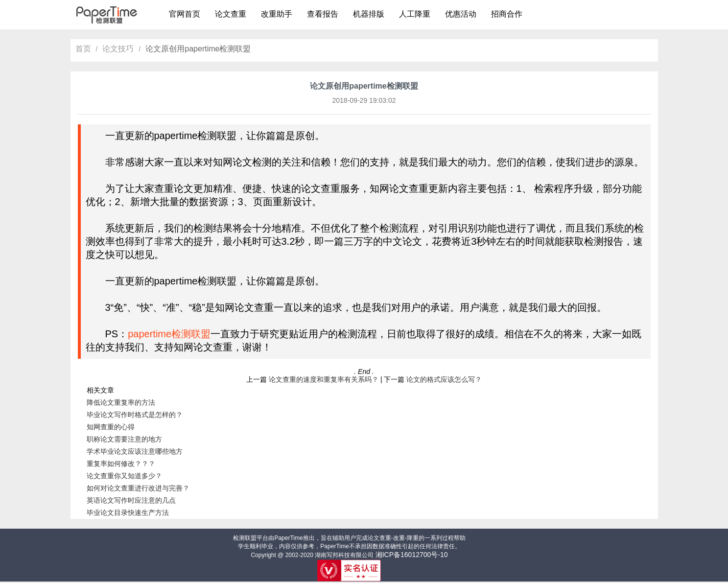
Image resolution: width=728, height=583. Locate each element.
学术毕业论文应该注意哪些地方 (135, 451)
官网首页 (185, 14)
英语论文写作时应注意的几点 (131, 500)
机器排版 (369, 14)
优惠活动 (461, 14)
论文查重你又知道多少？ (124, 476)
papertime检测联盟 (169, 334)
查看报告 (323, 14)
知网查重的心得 (111, 427)
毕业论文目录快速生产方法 (128, 513)
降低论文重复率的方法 (121, 402)
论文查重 (231, 14)
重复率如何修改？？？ (121, 464)
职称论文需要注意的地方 (124, 439)
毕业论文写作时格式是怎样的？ (135, 415)
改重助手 (277, 14)
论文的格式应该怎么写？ (444, 379)
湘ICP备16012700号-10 (412, 555)
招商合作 (507, 14)
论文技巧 (118, 49)
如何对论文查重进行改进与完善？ (138, 488)
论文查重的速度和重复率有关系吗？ (324, 379)
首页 (83, 49)
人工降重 (415, 14)
